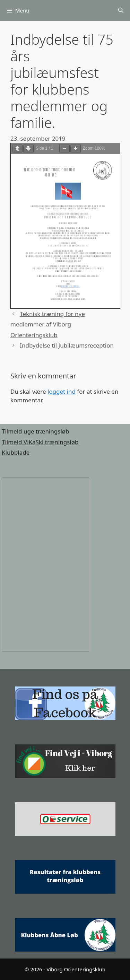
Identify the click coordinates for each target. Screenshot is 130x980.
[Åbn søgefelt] (121, 11)
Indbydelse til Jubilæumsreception (67, 345)
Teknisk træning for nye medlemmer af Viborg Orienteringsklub (48, 324)
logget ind (62, 391)
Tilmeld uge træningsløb (36, 431)
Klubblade (16, 452)
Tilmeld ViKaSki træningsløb (40, 442)
